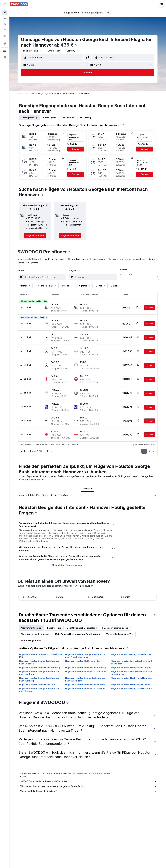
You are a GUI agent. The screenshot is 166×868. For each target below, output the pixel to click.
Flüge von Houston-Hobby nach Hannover (132, 678)
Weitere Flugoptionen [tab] (32, 640)
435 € (67, 45)
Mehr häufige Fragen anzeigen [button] (67, 565)
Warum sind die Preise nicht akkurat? (89, 791)
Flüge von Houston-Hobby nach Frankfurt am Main (41, 656)
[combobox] (73, 51)
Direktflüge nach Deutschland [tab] (82, 628)
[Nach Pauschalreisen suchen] (5, 30)
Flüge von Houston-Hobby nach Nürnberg (86, 668)
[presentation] (76, 45)
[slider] (159, 278)
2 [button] (150, 451)
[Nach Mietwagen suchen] (5, 24)
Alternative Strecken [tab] (31, 628)
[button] (5, 4)
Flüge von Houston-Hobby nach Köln (37, 685)
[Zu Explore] (5, 36)
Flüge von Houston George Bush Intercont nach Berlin (132, 662)
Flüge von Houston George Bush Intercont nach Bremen (40, 690)
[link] (35, 236)
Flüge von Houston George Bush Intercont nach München (40, 662)
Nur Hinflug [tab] (86, 118)
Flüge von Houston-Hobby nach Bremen (131, 685)
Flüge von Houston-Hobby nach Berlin (84, 661)
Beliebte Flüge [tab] (54, 628)
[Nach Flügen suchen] (5, 13)
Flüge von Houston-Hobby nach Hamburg (40, 668)
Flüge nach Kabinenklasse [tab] (116, 628)
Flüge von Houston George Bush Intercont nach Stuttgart (132, 673)
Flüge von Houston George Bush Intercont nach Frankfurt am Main (86, 656)
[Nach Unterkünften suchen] (5, 18)
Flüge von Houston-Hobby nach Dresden (85, 688)
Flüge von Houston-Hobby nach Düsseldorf (86, 671)
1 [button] (144, 451)
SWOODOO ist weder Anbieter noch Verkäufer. (89, 781)
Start (20, 93)
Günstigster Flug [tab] (29, 118)
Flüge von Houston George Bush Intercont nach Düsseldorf (86, 679)
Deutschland (30, 93)
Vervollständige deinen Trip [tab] (120, 634)
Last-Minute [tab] (68, 118)
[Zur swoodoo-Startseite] (19, 4)
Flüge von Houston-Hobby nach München (131, 654)
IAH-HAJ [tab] (88, 489)
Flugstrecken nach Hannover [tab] (35, 634)
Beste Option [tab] (50, 118)
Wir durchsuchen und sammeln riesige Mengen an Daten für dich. (89, 786)
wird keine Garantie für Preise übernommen (92, 773)
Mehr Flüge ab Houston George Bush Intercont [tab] (78, 634)
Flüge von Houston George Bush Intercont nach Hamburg (40, 673)
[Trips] (5, 44)
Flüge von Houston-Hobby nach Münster (85, 685)
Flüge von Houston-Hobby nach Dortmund (132, 688)
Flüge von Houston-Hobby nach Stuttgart (131, 668)
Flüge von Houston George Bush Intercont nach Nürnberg (40, 679)
